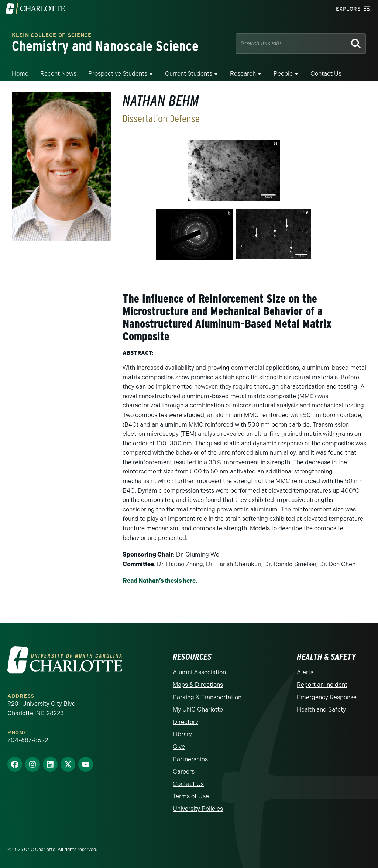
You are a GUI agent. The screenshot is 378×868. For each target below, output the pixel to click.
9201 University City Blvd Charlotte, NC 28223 (42, 708)
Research (243, 74)
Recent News (58, 74)
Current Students (189, 74)
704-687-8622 (28, 740)
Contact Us (326, 74)
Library (182, 734)
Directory (185, 722)
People (283, 74)
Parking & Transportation (207, 697)
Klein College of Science (52, 35)
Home (20, 74)
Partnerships (190, 759)
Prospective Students (118, 74)
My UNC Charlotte (198, 709)
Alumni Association (199, 672)
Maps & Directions (198, 685)
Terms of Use (191, 796)
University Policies (198, 809)
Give (179, 747)
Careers (184, 771)
